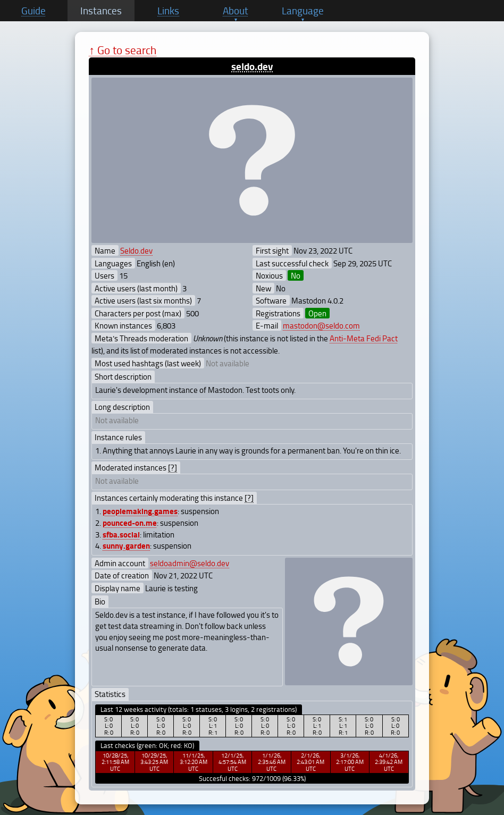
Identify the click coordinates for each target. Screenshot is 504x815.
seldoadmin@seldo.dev (190, 563)
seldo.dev (252, 66)
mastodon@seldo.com (321, 325)
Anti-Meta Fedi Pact (364, 338)
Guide (33, 11)
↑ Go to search (123, 50)
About (236, 11)
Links (168, 11)
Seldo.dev (136, 250)
